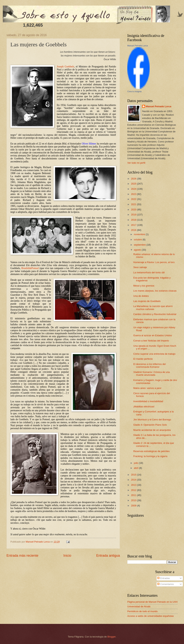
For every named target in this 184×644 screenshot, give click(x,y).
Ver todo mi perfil (136, 163)
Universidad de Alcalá (139, 606)
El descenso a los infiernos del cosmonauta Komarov (149, 365)
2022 (134, 199)
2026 (134, 179)
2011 (134, 495)
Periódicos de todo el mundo (142, 611)
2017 (134, 225)
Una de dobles (141, 296)
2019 (134, 215)
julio (136, 463)
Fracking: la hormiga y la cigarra (150, 456)
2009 (134, 506)
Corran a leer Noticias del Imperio (151, 341)
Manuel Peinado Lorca (138, 46)
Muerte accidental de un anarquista (152, 430)
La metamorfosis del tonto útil (149, 272)
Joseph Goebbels (66, 67)
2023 (134, 194)
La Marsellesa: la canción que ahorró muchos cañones (153, 308)
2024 (134, 189)
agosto (138, 250)
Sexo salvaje (140, 267)
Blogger (112, 637)
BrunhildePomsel (30, 268)
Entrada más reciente (22, 556)
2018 (134, 220)
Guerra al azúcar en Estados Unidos (153, 335)
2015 (134, 475)
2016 (134, 230)
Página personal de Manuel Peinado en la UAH (152, 602)
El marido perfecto (143, 359)
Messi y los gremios (144, 286)
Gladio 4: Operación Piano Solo (150, 425)
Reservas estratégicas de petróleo (151, 451)
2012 (134, 490)
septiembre (140, 245)
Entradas (163, 578)
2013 (134, 485)
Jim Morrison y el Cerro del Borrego (152, 420)
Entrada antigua (108, 556)
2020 (134, 210)
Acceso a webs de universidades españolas (151, 616)
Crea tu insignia (134, 91)
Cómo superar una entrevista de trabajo (154, 354)
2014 (134, 480)
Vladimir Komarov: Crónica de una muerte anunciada (151, 373)
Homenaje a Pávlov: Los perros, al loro (154, 262)
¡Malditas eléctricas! (144, 407)
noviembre (140, 234)
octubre (138, 240)
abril (136, 468)
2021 (134, 204)
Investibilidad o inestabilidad (148, 401)
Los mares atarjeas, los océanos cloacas (155, 291)
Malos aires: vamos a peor (147, 388)
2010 (134, 500)
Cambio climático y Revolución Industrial (155, 314)
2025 (134, 184)
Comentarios (166, 584)
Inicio (67, 556)
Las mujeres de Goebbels (147, 301)
